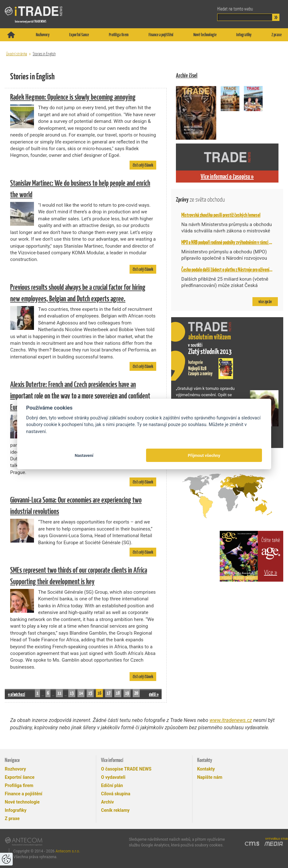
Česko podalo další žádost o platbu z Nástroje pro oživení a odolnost (234, 270)
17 (109, 693)
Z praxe (277, 35)
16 (99, 693)
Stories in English (44, 54)
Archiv (107, 802)
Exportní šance (79, 35)
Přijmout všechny (204, 455)
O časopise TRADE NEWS (126, 769)
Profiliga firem (119, 35)
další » (154, 694)
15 (90, 693)
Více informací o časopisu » (227, 177)
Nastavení (84, 455)
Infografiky (244, 35)
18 (118, 693)
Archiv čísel (187, 75)
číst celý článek (143, 165)
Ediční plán (112, 785)
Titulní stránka (11, 35)
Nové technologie (205, 35)
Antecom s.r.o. (68, 851)
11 (59, 693)
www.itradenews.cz (231, 720)
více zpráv (265, 302)
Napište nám (210, 777)
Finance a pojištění (161, 35)
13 (72, 693)
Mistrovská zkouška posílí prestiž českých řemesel (221, 215)
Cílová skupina (116, 794)
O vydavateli (113, 777)
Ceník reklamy (115, 810)
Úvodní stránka (17, 54)
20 (136, 693)
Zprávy (200, 200)
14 (81, 693)
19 (127, 693)
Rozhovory (43, 35)
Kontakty (206, 769)
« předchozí (17, 694)
